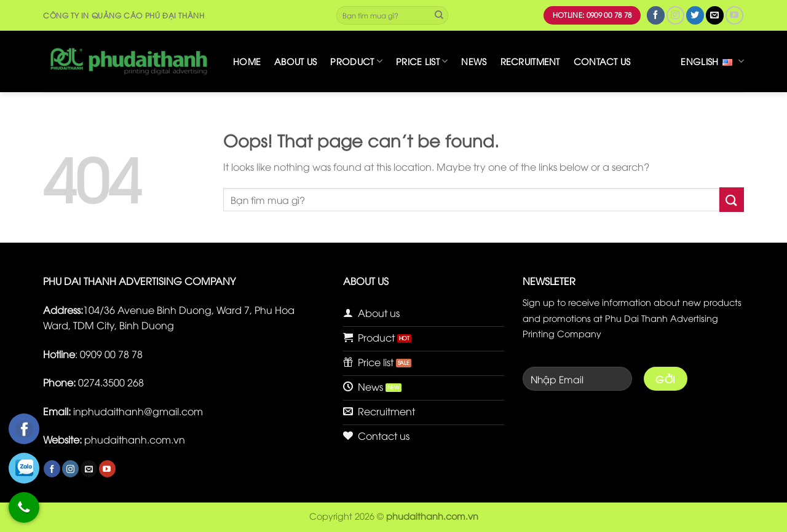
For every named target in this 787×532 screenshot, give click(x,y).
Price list (422, 61)
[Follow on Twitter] (695, 15)
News (474, 61)
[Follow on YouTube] (734, 15)
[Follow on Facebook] (656, 15)
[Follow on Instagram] (675, 15)
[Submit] (439, 15)
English (712, 61)
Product (356, 61)
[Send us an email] (715, 15)
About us (295, 61)
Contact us (602, 61)
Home (247, 61)
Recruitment (530, 61)
